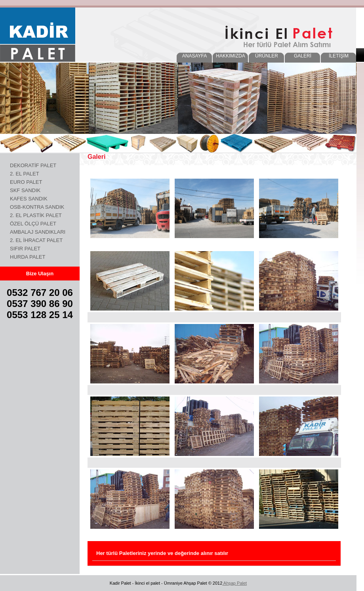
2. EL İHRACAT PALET (36, 240)
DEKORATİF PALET (33, 165)
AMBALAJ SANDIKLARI (38, 232)
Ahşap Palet (234, 583)
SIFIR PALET (25, 249)
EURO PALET (26, 182)
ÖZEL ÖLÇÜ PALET (33, 224)
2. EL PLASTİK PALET (36, 215)
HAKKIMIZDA (230, 56)
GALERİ (303, 56)
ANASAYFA (194, 56)
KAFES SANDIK (29, 199)
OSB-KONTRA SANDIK (37, 207)
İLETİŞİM (339, 56)
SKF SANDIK (25, 190)
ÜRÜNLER (267, 56)
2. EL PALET (25, 174)
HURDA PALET (28, 257)
